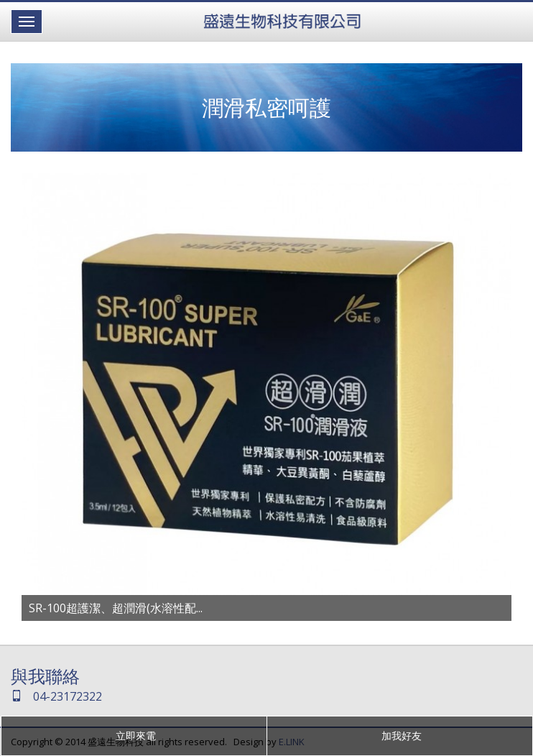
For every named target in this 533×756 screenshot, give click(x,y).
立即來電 (134, 736)
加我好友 (400, 736)
